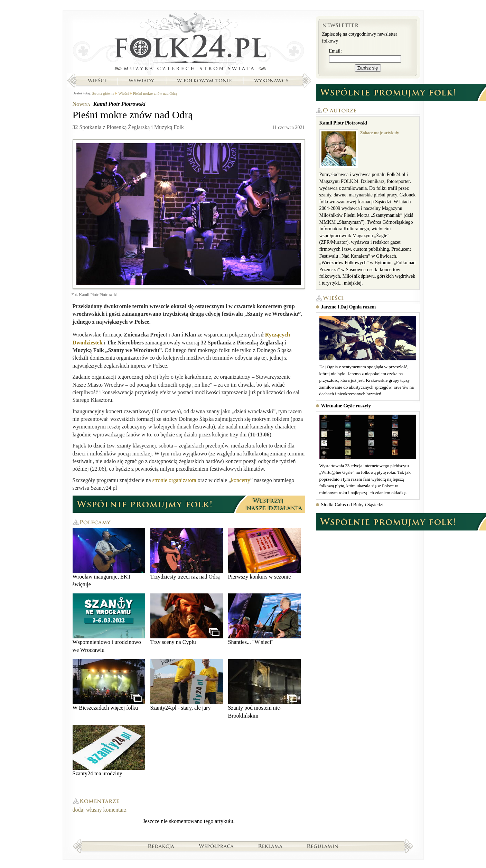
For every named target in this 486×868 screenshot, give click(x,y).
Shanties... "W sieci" (264, 619)
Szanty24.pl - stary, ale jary (187, 685)
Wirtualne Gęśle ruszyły (346, 406)
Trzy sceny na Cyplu (187, 619)
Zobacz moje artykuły (380, 133)
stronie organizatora (174, 480)
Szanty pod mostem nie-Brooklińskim (264, 689)
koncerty (241, 480)
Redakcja (161, 846)
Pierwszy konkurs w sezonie (264, 554)
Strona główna (189, 43)
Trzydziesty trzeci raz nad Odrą (187, 554)
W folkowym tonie (204, 81)
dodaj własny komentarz (100, 810)
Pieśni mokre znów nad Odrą (155, 93)
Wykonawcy (272, 81)
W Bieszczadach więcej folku (109, 685)
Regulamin (323, 846)
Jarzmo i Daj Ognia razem (349, 307)
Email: (335, 51)
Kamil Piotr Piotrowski (119, 104)
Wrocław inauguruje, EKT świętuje (109, 558)
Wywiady (141, 81)
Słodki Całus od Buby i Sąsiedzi (352, 505)
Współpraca (216, 846)
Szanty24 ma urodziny (109, 751)
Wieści (97, 81)
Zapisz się (368, 68)
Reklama (270, 846)
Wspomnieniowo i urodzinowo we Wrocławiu (109, 623)
